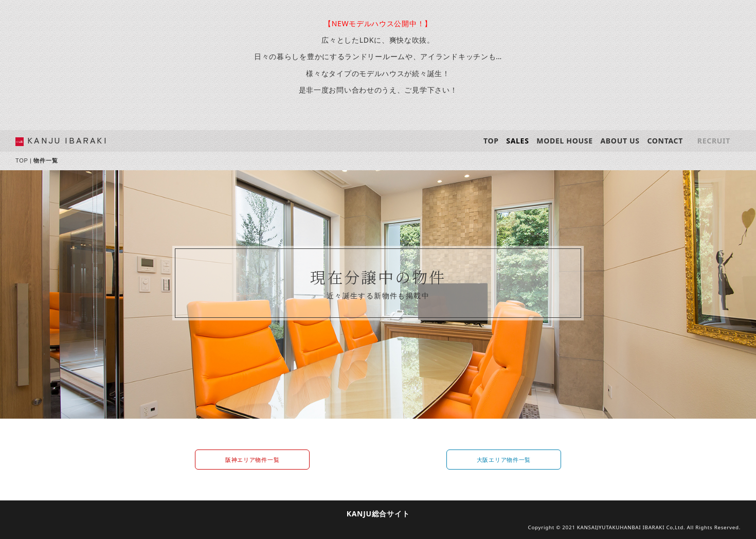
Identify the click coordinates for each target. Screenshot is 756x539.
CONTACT (665, 141)
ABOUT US (620, 141)
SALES (517, 141)
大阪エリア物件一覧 (504, 460)
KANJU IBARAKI (67, 140)
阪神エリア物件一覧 (252, 460)
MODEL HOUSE (564, 141)
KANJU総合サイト (378, 514)
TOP (491, 141)
